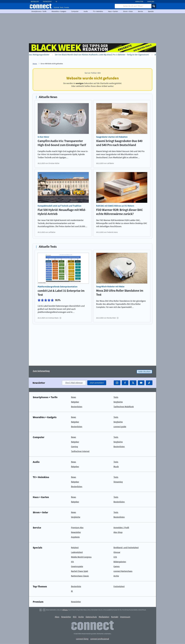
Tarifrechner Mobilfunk (124, 407)
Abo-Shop (118, 532)
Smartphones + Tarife (39, 11)
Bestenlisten (77, 407)
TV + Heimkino (98, 11)
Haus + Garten (113, 11)
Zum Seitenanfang (41, 371)
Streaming (118, 482)
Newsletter (139, 1)
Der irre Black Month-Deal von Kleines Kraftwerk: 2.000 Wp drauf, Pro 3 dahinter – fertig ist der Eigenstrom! (107, 55)
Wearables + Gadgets (59, 11)
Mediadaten (104, 617)
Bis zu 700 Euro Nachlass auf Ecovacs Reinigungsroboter (29, 55)
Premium (38, 602)
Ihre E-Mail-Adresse (74, 383)
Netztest (75, 547)
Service (140, 11)
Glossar (117, 552)
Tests (116, 397)
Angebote (75, 537)
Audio (86, 11)
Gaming (74, 447)
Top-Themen (40, 586)
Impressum (125, 617)
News (74, 397)
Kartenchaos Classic (80, 576)
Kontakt (115, 617)
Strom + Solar (128, 11)
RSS (75, 617)
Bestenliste (35, 1)
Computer (75, 11)
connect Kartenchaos (123, 571)
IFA (72, 562)
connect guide (120, 427)
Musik (116, 467)
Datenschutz (91, 617)
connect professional (100, 639)
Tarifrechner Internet (80, 451)
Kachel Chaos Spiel (80, 571)
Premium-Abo (77, 528)
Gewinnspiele (77, 566)
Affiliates (65, 610)
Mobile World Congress (81, 557)
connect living (82, 639)
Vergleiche (118, 402)
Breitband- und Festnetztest (126, 547)
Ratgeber (75, 402)
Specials (151, 11)
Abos (57, 617)
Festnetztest (47, 1)
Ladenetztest (77, 552)
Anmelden (151, 1)
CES (115, 557)
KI (56, 1)
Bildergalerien (120, 562)
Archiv (116, 576)
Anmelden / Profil (121, 528)
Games (117, 566)
